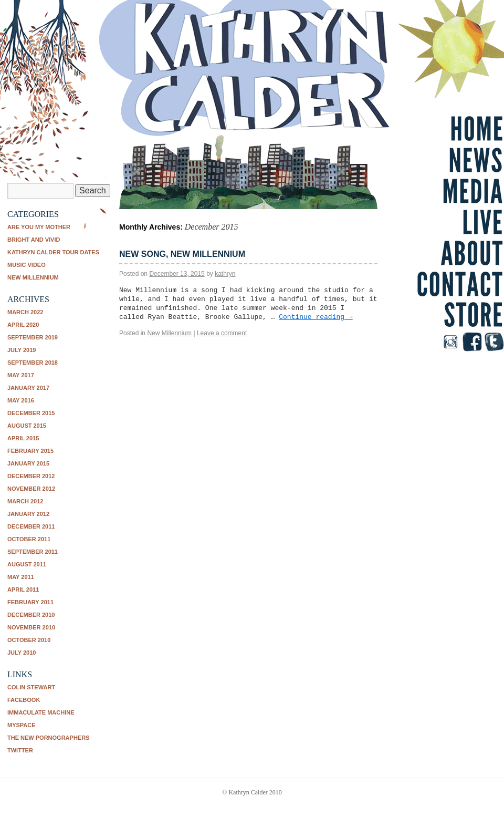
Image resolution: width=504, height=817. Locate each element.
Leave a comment (222, 333)
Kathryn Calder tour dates (53, 252)
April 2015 (23, 438)
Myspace (22, 725)
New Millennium (33, 277)
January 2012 (28, 514)
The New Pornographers (48, 738)
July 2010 (22, 653)
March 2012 (25, 501)
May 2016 (21, 400)
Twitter (20, 750)
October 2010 (29, 640)
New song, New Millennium (182, 254)
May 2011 (21, 577)
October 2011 (29, 539)
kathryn (225, 274)
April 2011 (23, 590)
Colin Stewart (31, 687)
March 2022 (25, 312)
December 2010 (31, 615)
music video (27, 265)
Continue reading (316, 317)
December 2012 (31, 476)
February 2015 (30, 451)
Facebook (24, 700)
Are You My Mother (39, 227)
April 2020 (23, 325)
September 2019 (33, 337)
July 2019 (22, 350)
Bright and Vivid (34, 240)
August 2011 (27, 564)
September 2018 (33, 363)
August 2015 (27, 426)
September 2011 (33, 552)
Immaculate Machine (41, 712)
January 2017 (28, 388)
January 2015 (28, 463)
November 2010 (31, 627)
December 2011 (31, 526)
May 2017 (21, 375)
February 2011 (30, 602)
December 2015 (31, 413)
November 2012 (31, 489)
